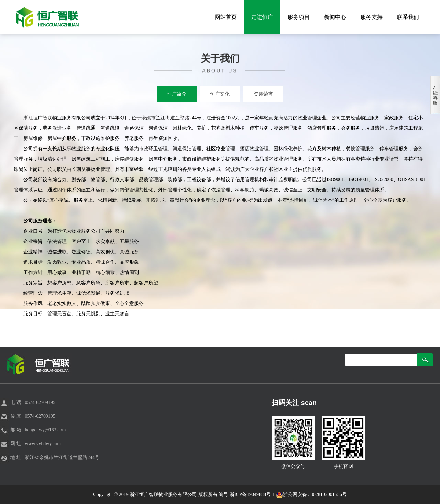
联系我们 (408, 17)
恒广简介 (177, 94)
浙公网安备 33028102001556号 (311, 495)
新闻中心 (335, 17)
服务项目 (299, 17)
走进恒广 (262, 17)
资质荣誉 (263, 94)
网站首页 (226, 17)
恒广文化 (220, 94)
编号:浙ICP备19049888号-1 (247, 495)
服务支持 (372, 17)
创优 (110, 252)
